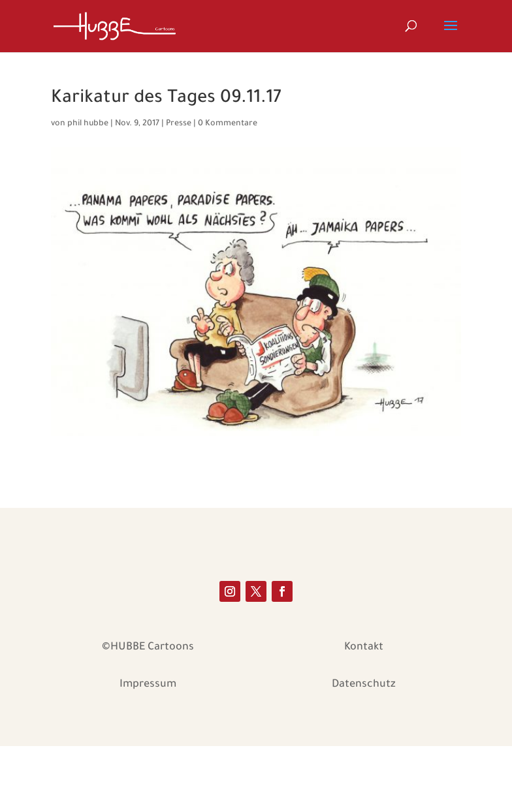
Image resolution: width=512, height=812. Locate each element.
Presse (179, 124)
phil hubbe (88, 124)
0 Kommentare (228, 124)
